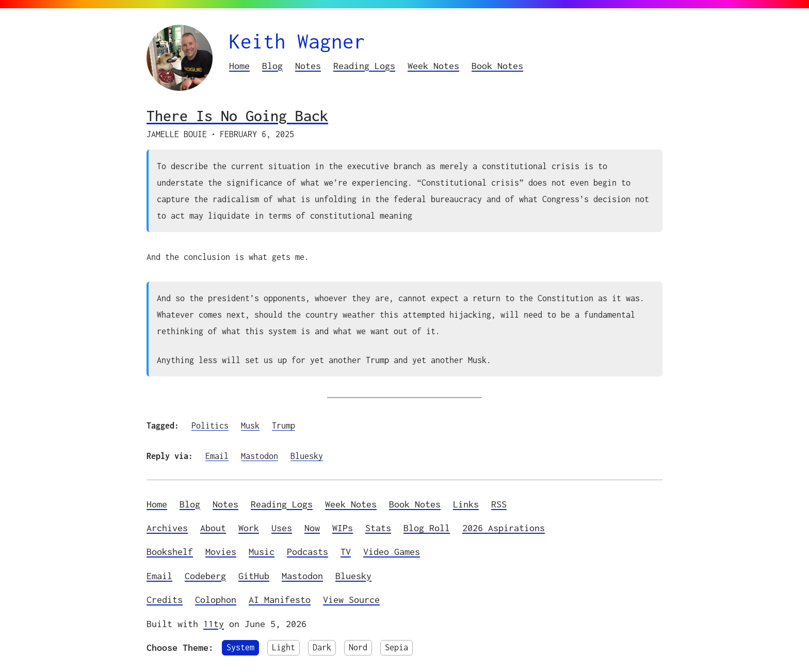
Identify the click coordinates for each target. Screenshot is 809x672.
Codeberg (205, 576)
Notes (308, 66)
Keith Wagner (297, 41)
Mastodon (260, 456)
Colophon (216, 600)
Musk (250, 425)
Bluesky (307, 456)
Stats (378, 528)
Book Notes (497, 66)
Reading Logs (364, 66)
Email (217, 456)
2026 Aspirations (504, 528)
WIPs (343, 528)
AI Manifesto (280, 600)
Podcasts (308, 552)
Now (312, 528)
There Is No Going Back (237, 116)
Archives (167, 528)
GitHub (254, 576)
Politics (210, 425)
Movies (221, 552)
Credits (165, 600)
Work (249, 528)
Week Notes (433, 66)
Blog (272, 66)
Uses (282, 528)
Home (239, 66)
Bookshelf (170, 552)
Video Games (392, 552)
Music (262, 552)
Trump (284, 425)
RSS (499, 504)
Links (466, 504)
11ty (214, 624)
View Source (351, 600)
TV (346, 552)
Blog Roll (427, 528)
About (213, 528)
